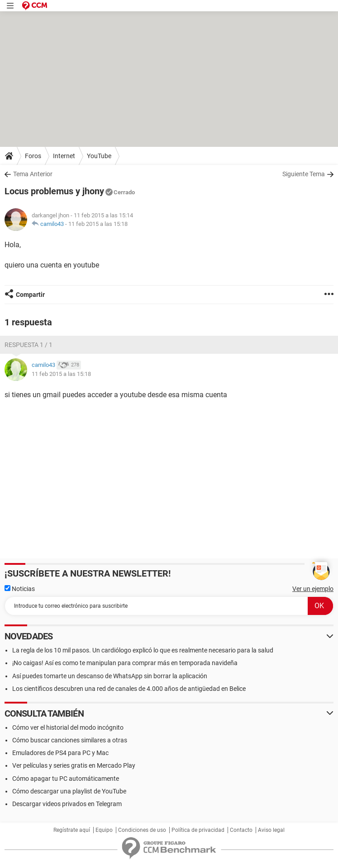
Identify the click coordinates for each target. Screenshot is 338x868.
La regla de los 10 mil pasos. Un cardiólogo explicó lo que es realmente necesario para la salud (143, 650)
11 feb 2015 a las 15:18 (98, 224)
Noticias (20, 589)
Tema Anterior (33, 174)
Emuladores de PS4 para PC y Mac (60, 753)
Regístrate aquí (72, 830)
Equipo (104, 830)
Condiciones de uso (142, 830)
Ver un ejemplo (313, 589)
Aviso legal (271, 830)
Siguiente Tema (304, 174)
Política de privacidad (198, 830)
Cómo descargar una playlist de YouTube (69, 791)
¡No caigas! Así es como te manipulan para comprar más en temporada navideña (125, 663)
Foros (33, 156)
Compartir (30, 295)
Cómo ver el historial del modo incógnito (68, 727)
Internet (64, 156)
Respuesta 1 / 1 (29, 345)
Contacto (241, 830)
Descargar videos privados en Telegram (67, 804)
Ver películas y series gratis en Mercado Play (74, 765)
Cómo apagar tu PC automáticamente (66, 779)
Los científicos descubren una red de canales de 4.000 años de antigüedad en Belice (129, 689)
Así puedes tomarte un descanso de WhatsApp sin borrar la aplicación (110, 676)
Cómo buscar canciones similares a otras (70, 740)
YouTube (99, 156)
